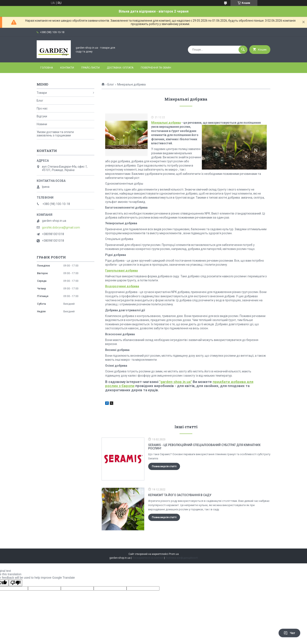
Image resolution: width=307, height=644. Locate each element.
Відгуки (42, 116)
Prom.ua (174, 554)
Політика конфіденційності (182, 558)
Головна (47, 68)
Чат (289, 633)
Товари (42, 93)
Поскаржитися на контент (148, 558)
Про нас (42, 108)
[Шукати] (243, 50)
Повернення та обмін (156, 68)
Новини (42, 124)
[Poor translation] (15, 583)
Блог (111, 84)
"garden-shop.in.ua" (176, 382)
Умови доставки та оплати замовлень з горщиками (55, 134)
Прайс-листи (90, 68)
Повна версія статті (164, 466)
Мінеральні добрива (166, 123)
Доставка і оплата (120, 68)
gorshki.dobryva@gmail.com (61, 227)
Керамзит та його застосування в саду (180, 495)
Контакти (67, 68)
